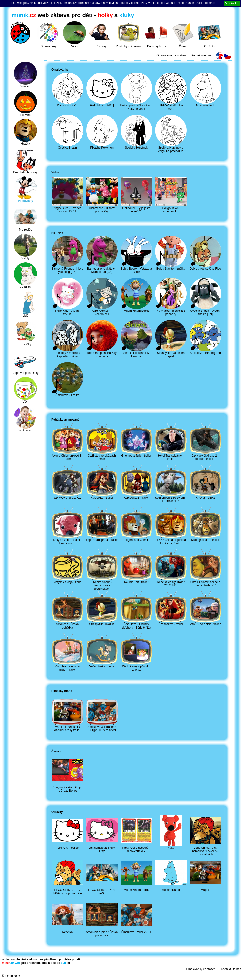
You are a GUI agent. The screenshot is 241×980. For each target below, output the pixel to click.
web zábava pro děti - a (73, 15)
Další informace (205, 3)
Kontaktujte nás (201, 55)
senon (9, 976)
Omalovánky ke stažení (171, 55)
